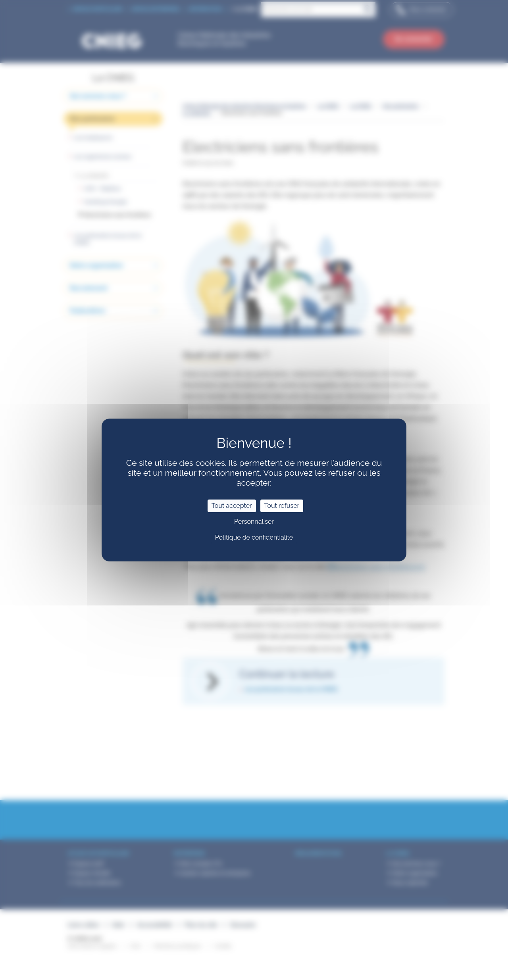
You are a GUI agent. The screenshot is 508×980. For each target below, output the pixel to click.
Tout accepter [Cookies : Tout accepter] (232, 506)
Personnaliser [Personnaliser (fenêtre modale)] (254, 522)
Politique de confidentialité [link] (254, 537)
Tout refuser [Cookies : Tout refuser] (282, 506)
